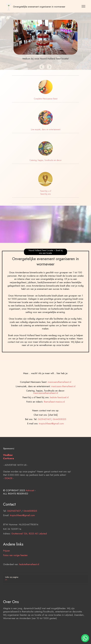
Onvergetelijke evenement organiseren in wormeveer (39, 7)
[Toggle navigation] (83, 6)
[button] (42, 67)
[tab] (45, 579)
